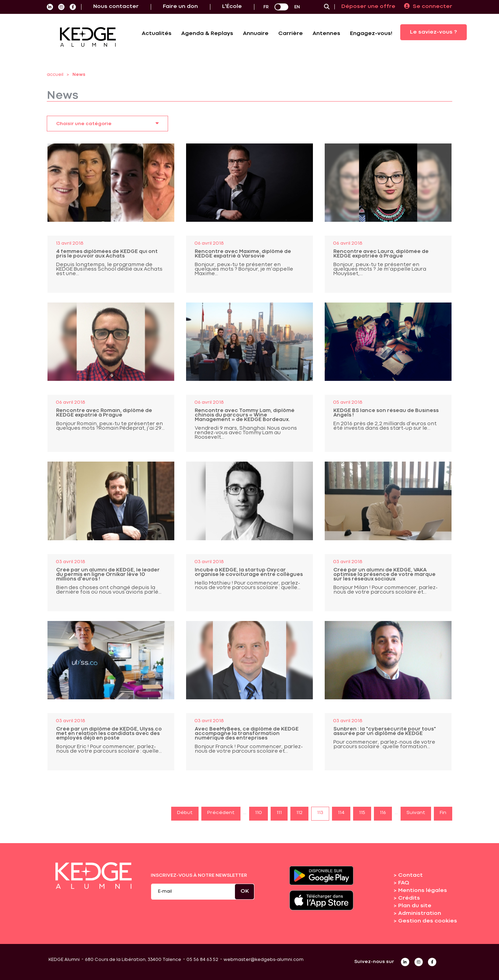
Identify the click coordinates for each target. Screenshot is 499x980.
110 (259, 813)
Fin (443, 813)
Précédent (221, 813)
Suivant (416, 813)
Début (185, 813)
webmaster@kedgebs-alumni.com (264, 960)
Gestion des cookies (428, 921)
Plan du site (415, 906)
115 (362, 813)
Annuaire (256, 34)
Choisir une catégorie (107, 123)
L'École (232, 7)
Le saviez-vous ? (434, 32)
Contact (410, 875)
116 (383, 813)
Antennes (326, 34)
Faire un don (180, 7)
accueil (55, 75)
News (79, 75)
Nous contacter (116, 7)
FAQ (404, 883)
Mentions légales (423, 891)
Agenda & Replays (207, 34)
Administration (420, 913)
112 (299, 813)
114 (341, 813)
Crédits (409, 898)
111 (279, 813)
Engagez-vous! (371, 34)
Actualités (157, 34)
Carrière (291, 34)
